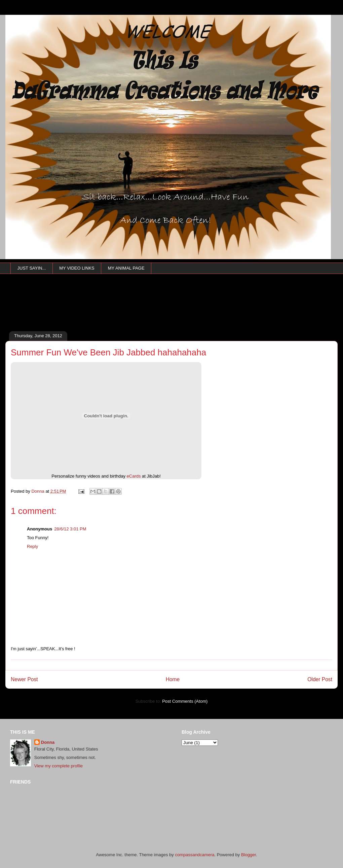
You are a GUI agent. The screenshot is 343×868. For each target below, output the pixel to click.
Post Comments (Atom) (185, 701)
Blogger (249, 855)
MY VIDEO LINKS (77, 268)
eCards (134, 476)
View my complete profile (59, 766)
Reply (32, 546)
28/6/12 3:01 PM (70, 529)
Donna (48, 742)
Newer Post (24, 679)
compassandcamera (195, 855)
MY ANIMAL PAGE (126, 268)
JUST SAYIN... (32, 268)
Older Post (320, 679)
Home (173, 679)
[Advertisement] (128, 312)
